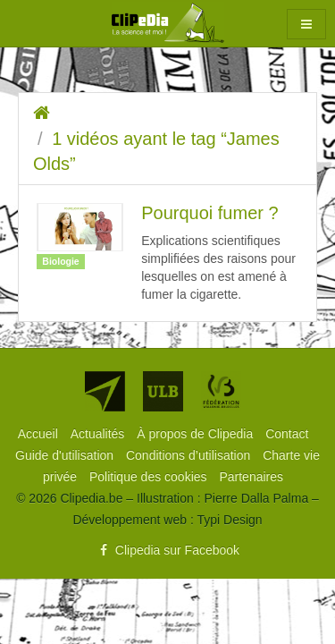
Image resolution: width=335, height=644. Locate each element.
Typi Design (229, 520)
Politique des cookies (150, 477)
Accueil (40, 434)
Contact (287, 434)
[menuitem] (40, 434)
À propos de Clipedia (197, 434)
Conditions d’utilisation (190, 455)
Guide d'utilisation (66, 455)
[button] (306, 24)
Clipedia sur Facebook (167, 550)
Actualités (100, 434)
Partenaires (251, 477)
